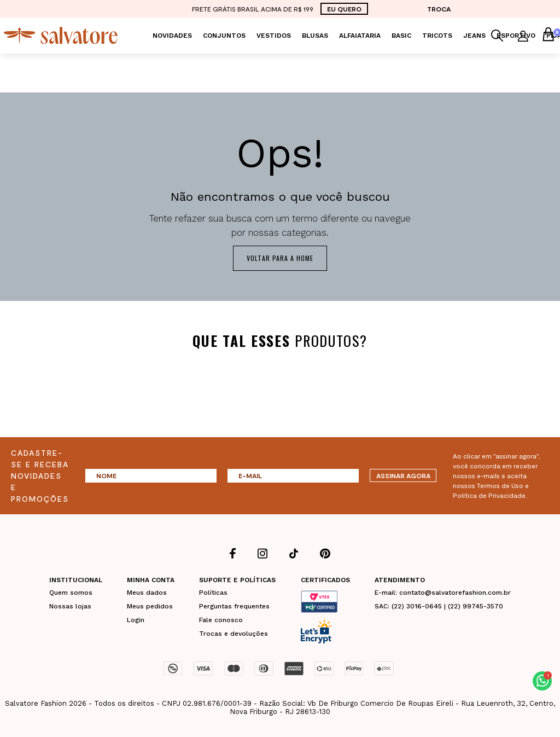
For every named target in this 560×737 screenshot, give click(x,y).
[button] (542, 681)
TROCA (439, 9)
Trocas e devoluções (234, 633)
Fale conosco (221, 619)
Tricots (437, 36)
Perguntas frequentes (234, 606)
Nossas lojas (70, 606)
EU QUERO (344, 9)
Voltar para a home (280, 258)
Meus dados (147, 592)
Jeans (474, 36)
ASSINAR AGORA (403, 475)
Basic (401, 36)
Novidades (172, 36)
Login (136, 619)
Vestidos (274, 36)
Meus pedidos (150, 606)
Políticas (213, 592)
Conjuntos (224, 36)
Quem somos (71, 592)
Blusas (315, 36)
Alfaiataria (360, 36)
